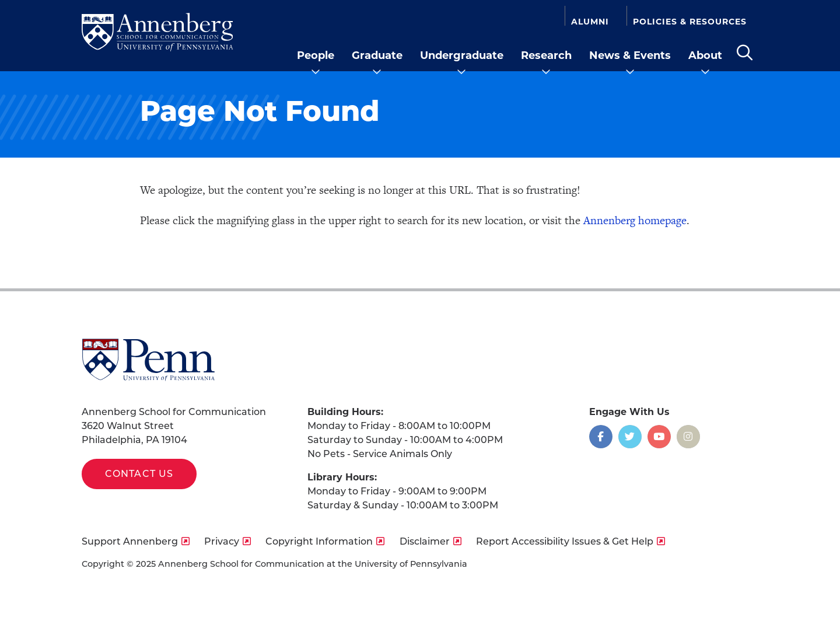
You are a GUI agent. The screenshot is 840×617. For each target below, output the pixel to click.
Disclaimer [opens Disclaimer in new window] (425, 541)
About (705, 55)
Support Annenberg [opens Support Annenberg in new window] (130, 541)
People (316, 55)
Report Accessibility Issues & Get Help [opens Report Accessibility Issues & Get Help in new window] (565, 541)
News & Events (630, 55)
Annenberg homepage (635, 220)
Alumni (590, 21)
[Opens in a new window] (601, 437)
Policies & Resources (690, 21)
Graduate (377, 55)
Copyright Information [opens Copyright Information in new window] (319, 541)
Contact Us (139, 474)
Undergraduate (462, 55)
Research (546, 55)
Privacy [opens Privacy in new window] (222, 541)
